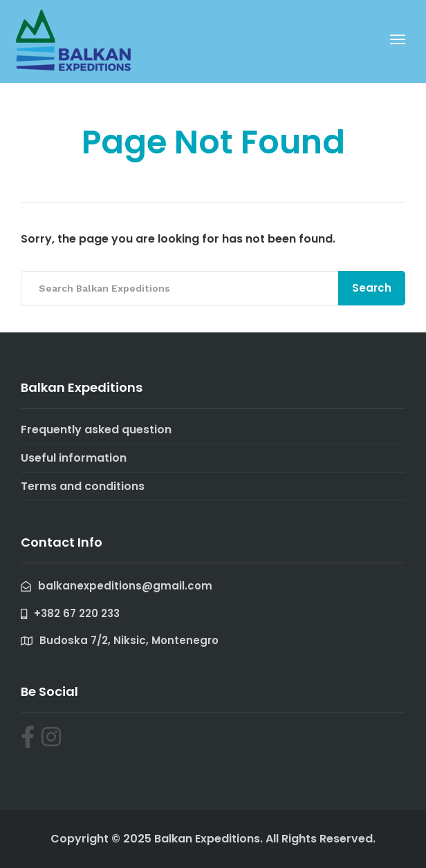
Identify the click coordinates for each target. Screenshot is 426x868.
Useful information (74, 458)
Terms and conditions (83, 486)
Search (372, 288)
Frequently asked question (96, 430)
